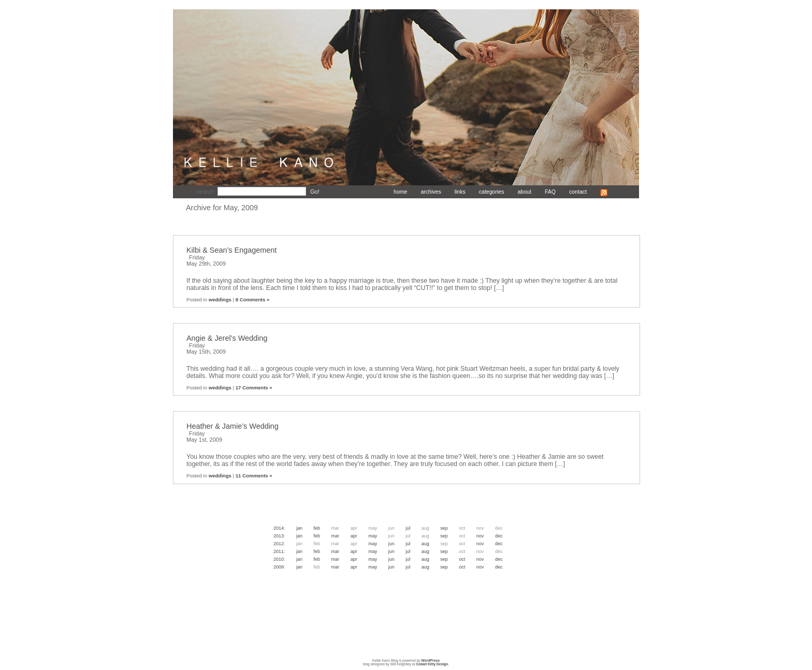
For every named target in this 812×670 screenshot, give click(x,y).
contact (578, 192)
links (460, 192)
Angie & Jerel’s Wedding (227, 338)
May (373, 536)
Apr (354, 536)
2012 (279, 544)
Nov (480, 536)
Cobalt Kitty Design (432, 664)
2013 (279, 536)
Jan (299, 528)
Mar (336, 536)
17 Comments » (254, 388)
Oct (462, 559)
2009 (279, 567)
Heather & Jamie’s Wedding (233, 426)
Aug (425, 544)
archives (431, 192)
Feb (317, 528)
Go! (315, 192)
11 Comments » (254, 476)
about (524, 192)
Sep (444, 528)
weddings (220, 300)
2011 (279, 551)
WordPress (431, 660)
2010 (279, 559)
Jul (408, 528)
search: (207, 192)
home (400, 192)
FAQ (550, 192)
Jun (392, 544)
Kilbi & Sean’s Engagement (231, 250)
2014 (279, 528)
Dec (499, 536)
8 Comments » (253, 300)
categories (492, 192)
